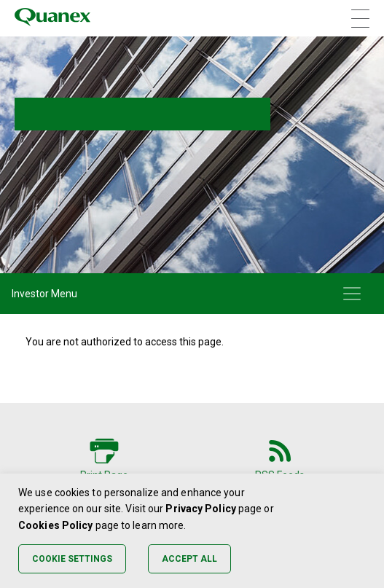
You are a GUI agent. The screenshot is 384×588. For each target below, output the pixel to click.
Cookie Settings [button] (72, 559)
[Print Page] (104, 457)
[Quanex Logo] (52, 18)
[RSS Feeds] (280, 457)
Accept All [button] (189, 559)
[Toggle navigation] (352, 294)
